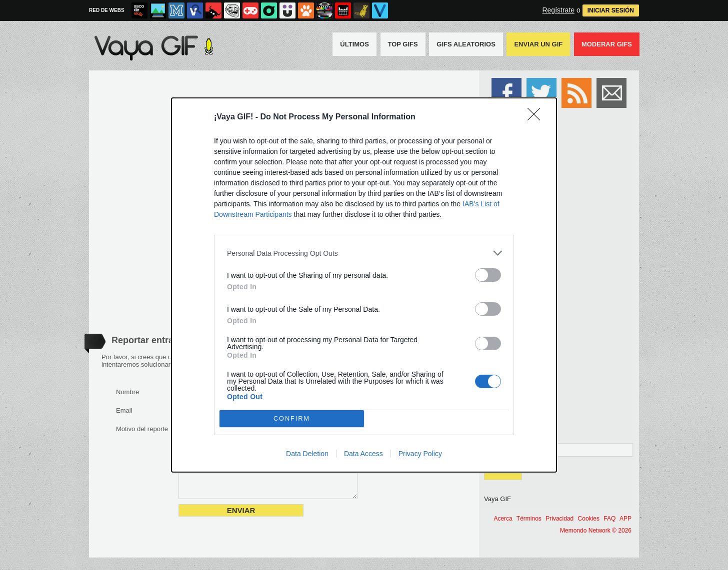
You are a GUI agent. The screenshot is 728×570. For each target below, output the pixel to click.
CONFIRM (292, 419)
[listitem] (364, 253)
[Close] (537, 117)
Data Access (363, 454)
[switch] (488, 275)
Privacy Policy (420, 454)
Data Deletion (307, 454)
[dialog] (364, 285)
